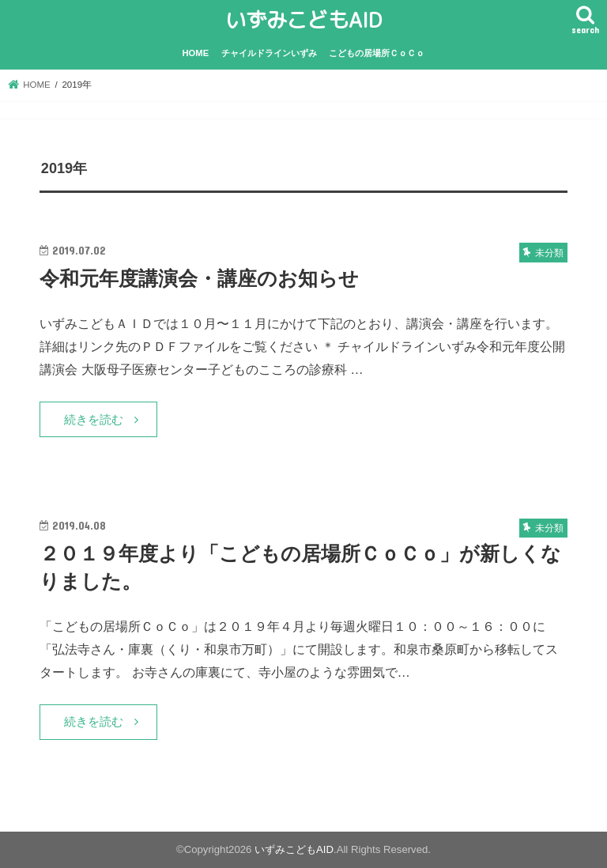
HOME (196, 53)
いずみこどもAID (303, 20)
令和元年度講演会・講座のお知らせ (199, 279)
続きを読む (94, 420)
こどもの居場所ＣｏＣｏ (377, 53)
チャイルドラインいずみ (269, 53)
